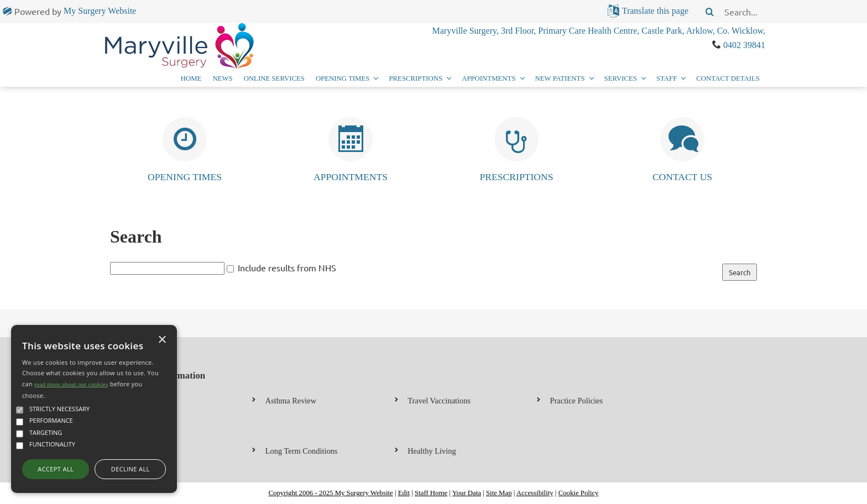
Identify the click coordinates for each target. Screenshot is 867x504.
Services (621, 78)
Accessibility (535, 493)
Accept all (56, 469)
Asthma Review (291, 401)
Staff (667, 78)
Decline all (130, 469)
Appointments (489, 78)
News (222, 78)
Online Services (274, 78)
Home (191, 78)
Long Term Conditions (302, 451)
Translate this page (655, 11)
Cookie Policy (579, 493)
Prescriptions (416, 78)
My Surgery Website (100, 11)
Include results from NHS (287, 267)
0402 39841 (744, 45)
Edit (404, 493)
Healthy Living (432, 451)
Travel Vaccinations (439, 401)
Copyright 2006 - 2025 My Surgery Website (330, 493)
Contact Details (728, 78)
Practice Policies (577, 401)
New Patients (560, 78)
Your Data (467, 493)
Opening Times (343, 78)
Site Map (499, 493)
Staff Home (431, 493)
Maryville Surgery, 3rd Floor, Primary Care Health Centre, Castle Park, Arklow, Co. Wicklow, (599, 31)
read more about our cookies (71, 384)
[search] (793, 12)
